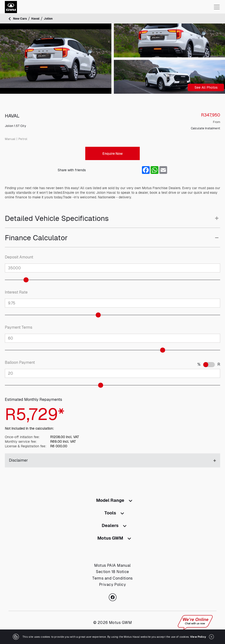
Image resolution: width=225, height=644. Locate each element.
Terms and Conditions (112, 578)
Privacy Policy (112, 585)
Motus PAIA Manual (112, 565)
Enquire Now (113, 154)
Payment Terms (19, 327)
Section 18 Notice (112, 572)
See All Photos (206, 87)
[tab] (112, 221)
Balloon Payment (20, 363)
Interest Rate (16, 292)
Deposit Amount (19, 257)
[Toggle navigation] (217, 7)
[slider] (28, 280)
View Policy (198, 637)
